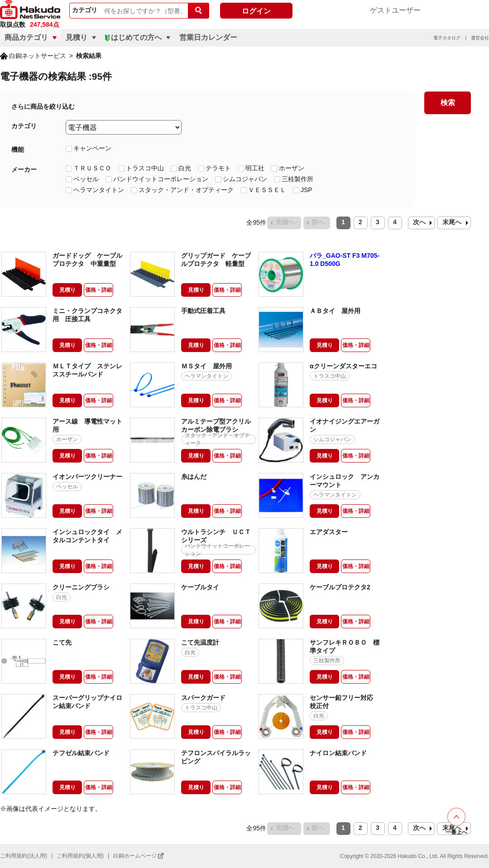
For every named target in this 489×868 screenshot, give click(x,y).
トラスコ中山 (145, 167)
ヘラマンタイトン (99, 189)
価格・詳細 (99, 290)
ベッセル (86, 178)
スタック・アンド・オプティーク (186, 189)
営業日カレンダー (208, 37)
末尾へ (452, 222)
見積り (67, 290)
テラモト (218, 167)
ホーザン (292, 167)
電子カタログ (447, 38)
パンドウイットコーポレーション (161, 178)
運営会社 (480, 38)
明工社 (255, 167)
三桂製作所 (297, 178)
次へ (419, 222)
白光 (185, 167)
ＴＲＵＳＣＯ (92, 167)
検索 (448, 103)
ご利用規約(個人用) (80, 856)
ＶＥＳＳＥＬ (267, 189)
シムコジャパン (245, 178)
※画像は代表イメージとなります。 (51, 809)
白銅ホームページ (135, 856)
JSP (307, 189)
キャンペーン (92, 147)
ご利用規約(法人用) (24, 856)
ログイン (256, 11)
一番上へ (456, 832)
